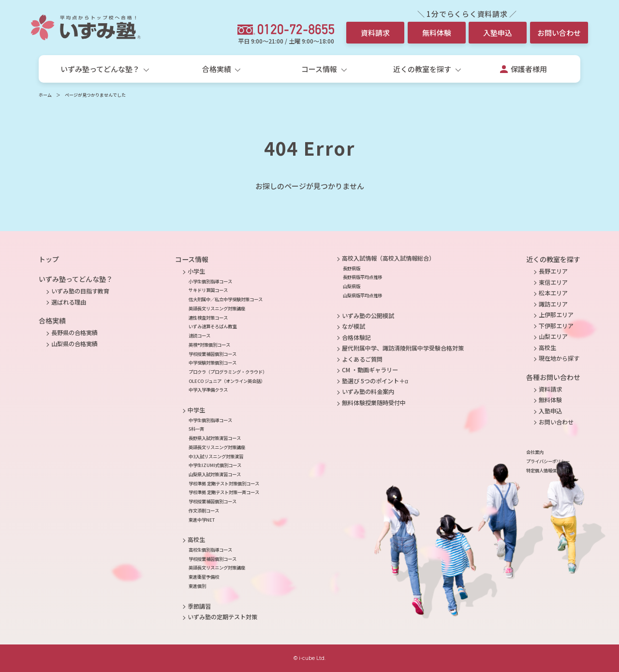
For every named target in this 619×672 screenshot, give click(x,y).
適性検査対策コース (208, 318)
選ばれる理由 (69, 302)
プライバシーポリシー (548, 461)
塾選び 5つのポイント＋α (375, 381)
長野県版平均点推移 (362, 277)
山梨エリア (553, 336)
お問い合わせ (559, 33)
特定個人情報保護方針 (548, 470)
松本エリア (553, 293)
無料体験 (437, 33)
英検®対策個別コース (209, 345)
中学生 (196, 410)
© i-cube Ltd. (309, 658)
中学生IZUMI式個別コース (215, 465)
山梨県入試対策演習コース (215, 474)
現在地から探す (559, 358)
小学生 (196, 271)
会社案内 (535, 452)
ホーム (45, 95)
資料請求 (375, 33)
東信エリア (553, 282)
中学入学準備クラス (208, 390)
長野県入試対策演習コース (215, 438)
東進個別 (197, 586)
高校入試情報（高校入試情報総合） (388, 258)
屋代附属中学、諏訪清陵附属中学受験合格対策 (403, 348)
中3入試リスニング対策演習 (216, 456)
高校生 (196, 540)
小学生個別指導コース (210, 281)
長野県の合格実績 (74, 333)
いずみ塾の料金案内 (368, 392)
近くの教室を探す (553, 259)
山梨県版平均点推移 (362, 295)
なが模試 (354, 326)
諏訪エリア (553, 304)
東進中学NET (202, 520)
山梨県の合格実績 (74, 344)
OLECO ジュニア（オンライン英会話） (227, 381)
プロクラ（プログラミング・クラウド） (228, 372)
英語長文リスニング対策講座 (217, 308)
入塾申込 (498, 33)
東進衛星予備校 (204, 577)
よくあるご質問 (362, 359)
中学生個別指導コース (210, 420)
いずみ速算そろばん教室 (213, 326)
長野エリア (553, 271)
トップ (49, 259)
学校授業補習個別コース (213, 354)
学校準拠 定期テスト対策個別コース (224, 483)
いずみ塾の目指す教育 (80, 291)
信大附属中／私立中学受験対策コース (226, 299)
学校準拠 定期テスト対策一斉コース (224, 492)
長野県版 (352, 268)
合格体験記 (356, 337)
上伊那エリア (556, 315)
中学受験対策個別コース (213, 363)
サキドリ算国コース (208, 290)
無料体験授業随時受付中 (374, 403)
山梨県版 (352, 286)
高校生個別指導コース (210, 550)
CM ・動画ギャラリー (370, 370)
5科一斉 (196, 429)
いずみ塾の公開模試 (368, 316)
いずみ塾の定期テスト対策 (222, 617)
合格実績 (52, 321)
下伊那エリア (556, 326)
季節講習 (199, 606)
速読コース (199, 336)
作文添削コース (204, 511)
